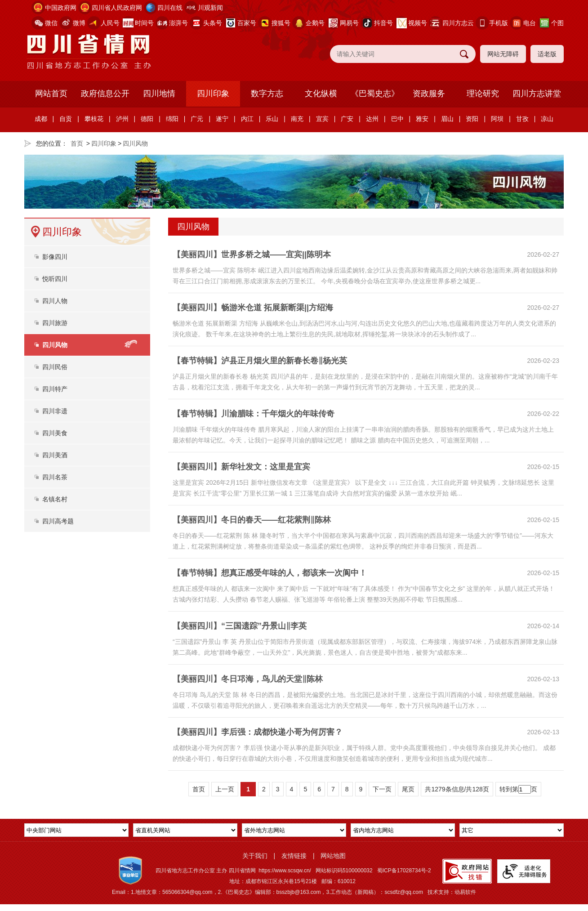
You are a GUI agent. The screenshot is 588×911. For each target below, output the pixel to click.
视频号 (418, 23)
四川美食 (55, 433)
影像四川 (55, 257)
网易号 (349, 23)
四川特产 (55, 389)
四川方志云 (458, 23)
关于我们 (255, 856)
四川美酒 (55, 455)
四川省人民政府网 (117, 8)
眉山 (447, 119)
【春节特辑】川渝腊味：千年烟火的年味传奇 (254, 414)
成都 (41, 119)
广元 (197, 119)
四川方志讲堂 (537, 94)
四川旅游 (55, 323)
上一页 (225, 789)
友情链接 (294, 856)
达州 (372, 119)
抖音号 (383, 23)
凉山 (547, 119)
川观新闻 (210, 8)
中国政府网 (61, 8)
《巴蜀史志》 (375, 94)
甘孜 (522, 119)
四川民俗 (55, 367)
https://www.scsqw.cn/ (285, 871)
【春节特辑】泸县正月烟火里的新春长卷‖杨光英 (260, 361)
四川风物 (135, 143)
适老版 (547, 54)
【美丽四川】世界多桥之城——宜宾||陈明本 (252, 255)
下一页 (382, 789)
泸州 (122, 119)
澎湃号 (178, 23)
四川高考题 (58, 521)
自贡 (66, 119)
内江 (247, 119)
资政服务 (429, 94)
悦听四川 (55, 279)
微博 (79, 23)
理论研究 (483, 94)
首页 (77, 143)
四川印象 (213, 94)
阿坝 (497, 119)
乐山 (272, 119)
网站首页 (51, 94)
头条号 (213, 23)
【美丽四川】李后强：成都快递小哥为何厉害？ (258, 732)
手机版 (499, 23)
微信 (51, 23)
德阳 (147, 119)
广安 (347, 119)
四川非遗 (55, 411)
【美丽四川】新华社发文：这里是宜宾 (241, 467)
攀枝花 (94, 119)
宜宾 (322, 119)
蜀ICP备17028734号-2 (404, 871)
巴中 (397, 119)
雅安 (422, 119)
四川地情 (159, 94)
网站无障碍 (503, 54)
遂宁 (222, 119)
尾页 (408, 789)
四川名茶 (55, 477)
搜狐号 (281, 23)
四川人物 (55, 301)
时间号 (144, 23)
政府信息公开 (105, 94)
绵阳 (172, 119)
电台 (530, 23)
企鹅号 (315, 23)
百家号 (247, 23)
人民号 (110, 23)
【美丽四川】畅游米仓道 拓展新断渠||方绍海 (253, 308)
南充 (297, 119)
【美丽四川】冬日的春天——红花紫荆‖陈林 (252, 520)
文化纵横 (321, 94)
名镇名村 (55, 499)
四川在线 (170, 8)
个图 (557, 23)
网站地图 (333, 856)
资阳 (472, 119)
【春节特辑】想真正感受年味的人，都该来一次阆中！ (270, 573)
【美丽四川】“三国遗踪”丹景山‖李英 (240, 626)
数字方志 (267, 94)
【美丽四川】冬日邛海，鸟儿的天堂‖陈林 (248, 679)
